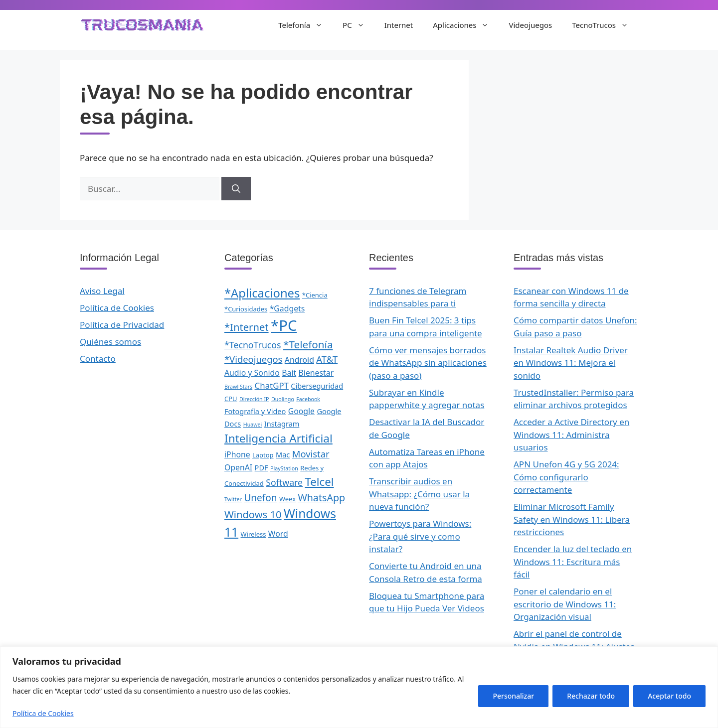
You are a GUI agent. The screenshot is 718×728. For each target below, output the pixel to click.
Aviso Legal (102, 291)
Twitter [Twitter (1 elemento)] (233, 499)
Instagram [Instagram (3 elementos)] (282, 424)
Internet (399, 25)
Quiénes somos (110, 342)
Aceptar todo (669, 696)
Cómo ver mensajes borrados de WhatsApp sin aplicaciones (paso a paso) (428, 363)
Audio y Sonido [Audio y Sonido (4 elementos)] (252, 373)
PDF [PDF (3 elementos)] (262, 467)
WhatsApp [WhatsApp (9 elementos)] (321, 498)
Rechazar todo (591, 696)
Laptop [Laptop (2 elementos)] (263, 455)
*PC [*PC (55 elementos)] (284, 325)
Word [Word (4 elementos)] (278, 534)
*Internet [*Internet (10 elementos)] (247, 327)
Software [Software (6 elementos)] (284, 482)
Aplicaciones (466, 25)
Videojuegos (530, 25)
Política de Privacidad (122, 325)
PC (359, 25)
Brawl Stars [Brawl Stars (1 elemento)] (238, 387)
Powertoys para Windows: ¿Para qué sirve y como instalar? (420, 536)
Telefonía (305, 25)
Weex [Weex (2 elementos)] (287, 499)
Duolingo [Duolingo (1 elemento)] (283, 399)
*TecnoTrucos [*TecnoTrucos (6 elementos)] (253, 345)
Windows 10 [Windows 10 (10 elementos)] (253, 514)
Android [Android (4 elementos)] (299, 360)
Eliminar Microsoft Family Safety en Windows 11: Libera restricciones (572, 519)
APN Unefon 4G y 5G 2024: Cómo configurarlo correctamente (566, 477)
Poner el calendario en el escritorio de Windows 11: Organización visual (565, 604)
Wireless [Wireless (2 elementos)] (254, 534)
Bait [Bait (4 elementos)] (289, 373)
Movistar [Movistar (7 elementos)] (311, 454)
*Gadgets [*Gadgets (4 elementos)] (287, 308)
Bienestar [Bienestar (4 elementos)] (316, 373)
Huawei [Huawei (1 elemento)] (253, 425)
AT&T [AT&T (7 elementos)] (327, 359)
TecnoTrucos (605, 25)
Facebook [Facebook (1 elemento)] (308, 399)
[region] (359, 687)
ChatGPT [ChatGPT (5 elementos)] (272, 385)
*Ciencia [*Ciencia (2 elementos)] (315, 295)
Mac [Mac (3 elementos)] (283, 454)
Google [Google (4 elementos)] (301, 411)
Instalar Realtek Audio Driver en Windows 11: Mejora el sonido (571, 363)
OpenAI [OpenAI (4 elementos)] (238, 467)
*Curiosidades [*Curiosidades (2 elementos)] (246, 309)
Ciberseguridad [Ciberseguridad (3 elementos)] (317, 386)
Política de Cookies (43, 713)
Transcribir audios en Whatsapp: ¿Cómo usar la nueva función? (419, 494)
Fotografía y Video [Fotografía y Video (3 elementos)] (255, 411)
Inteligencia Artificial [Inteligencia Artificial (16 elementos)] (278, 438)
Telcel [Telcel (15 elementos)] (319, 482)
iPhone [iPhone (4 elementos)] (237, 454)
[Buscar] (236, 189)
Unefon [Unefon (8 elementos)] (260, 498)
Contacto (98, 359)
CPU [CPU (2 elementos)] (231, 399)
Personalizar (513, 696)
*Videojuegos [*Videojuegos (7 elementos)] (253, 359)
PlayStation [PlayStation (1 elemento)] (284, 468)
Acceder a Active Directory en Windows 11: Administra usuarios (571, 435)
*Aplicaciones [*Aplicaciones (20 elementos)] (262, 293)
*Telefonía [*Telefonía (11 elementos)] (308, 344)
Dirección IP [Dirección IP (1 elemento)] (254, 399)
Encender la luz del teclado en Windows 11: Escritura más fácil (573, 562)
